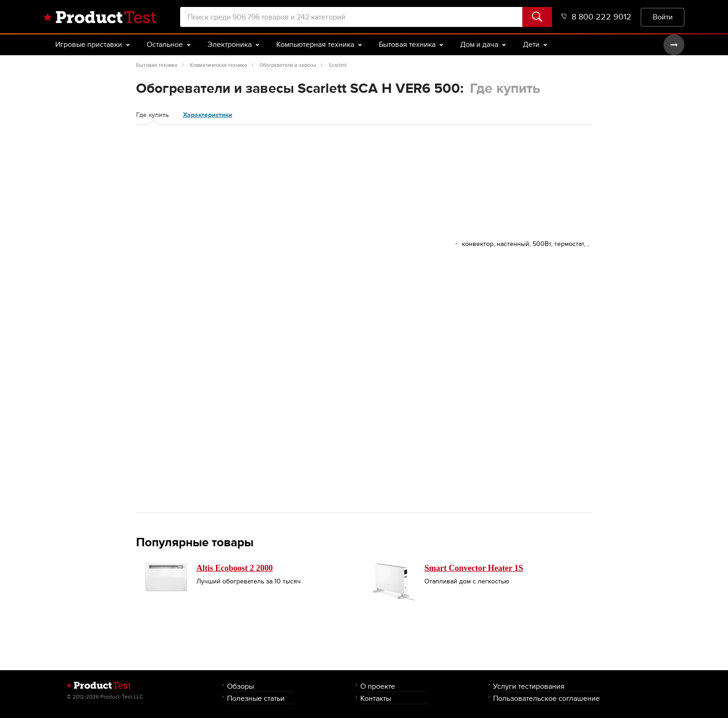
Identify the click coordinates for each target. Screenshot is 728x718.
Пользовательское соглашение (546, 698)
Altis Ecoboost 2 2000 (235, 568)
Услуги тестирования (529, 686)
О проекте (378, 686)
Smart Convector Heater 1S (474, 568)
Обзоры (240, 686)
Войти (663, 17)
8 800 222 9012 (596, 17)
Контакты (376, 698)
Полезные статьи (256, 698)
